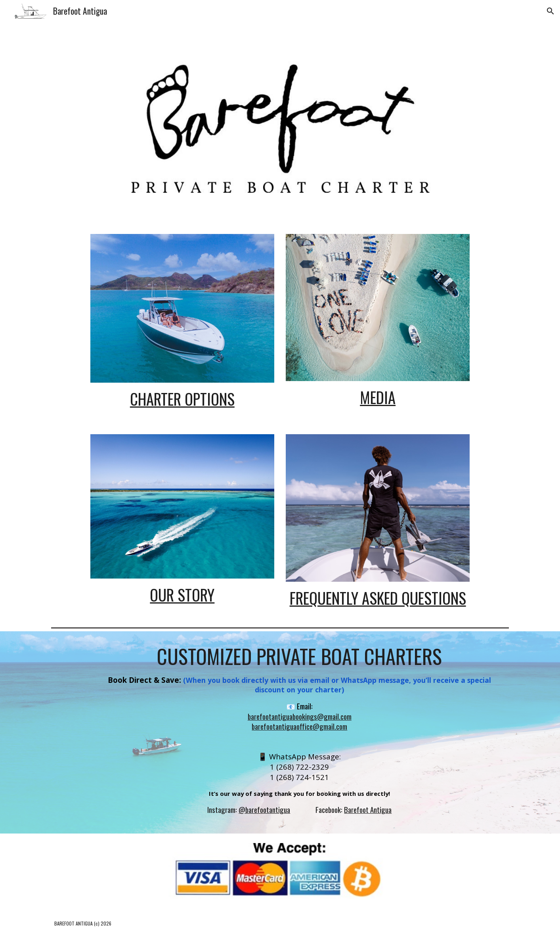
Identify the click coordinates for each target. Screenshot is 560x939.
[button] (550, 11)
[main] (182, 399)
